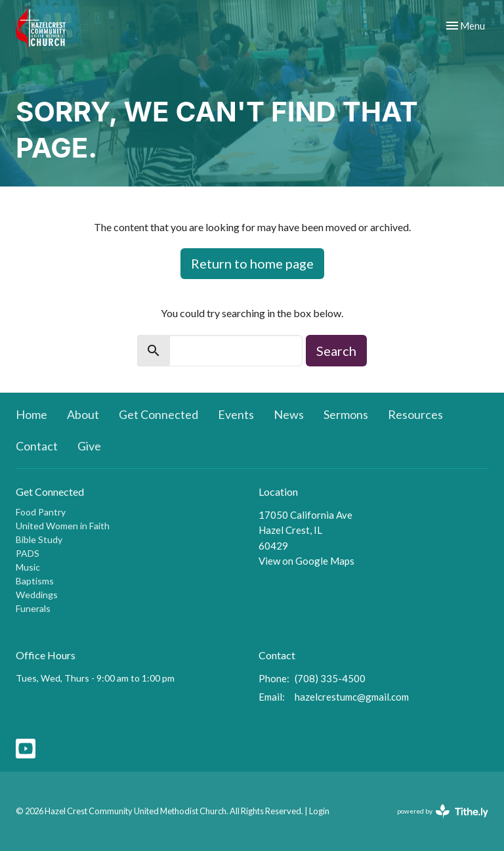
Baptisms (35, 581)
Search (336, 351)
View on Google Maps (306, 561)
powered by (443, 811)
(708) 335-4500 (330, 678)
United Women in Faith (63, 526)
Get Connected (158, 414)
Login (319, 811)
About (83, 414)
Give (89, 446)
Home (31, 414)
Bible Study (39, 539)
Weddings (37, 595)
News (289, 414)
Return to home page (252, 263)
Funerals (33, 608)
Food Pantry (41, 512)
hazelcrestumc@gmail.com (352, 697)
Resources (415, 414)
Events (236, 414)
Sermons (346, 414)
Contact (37, 446)
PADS (28, 553)
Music (28, 567)
